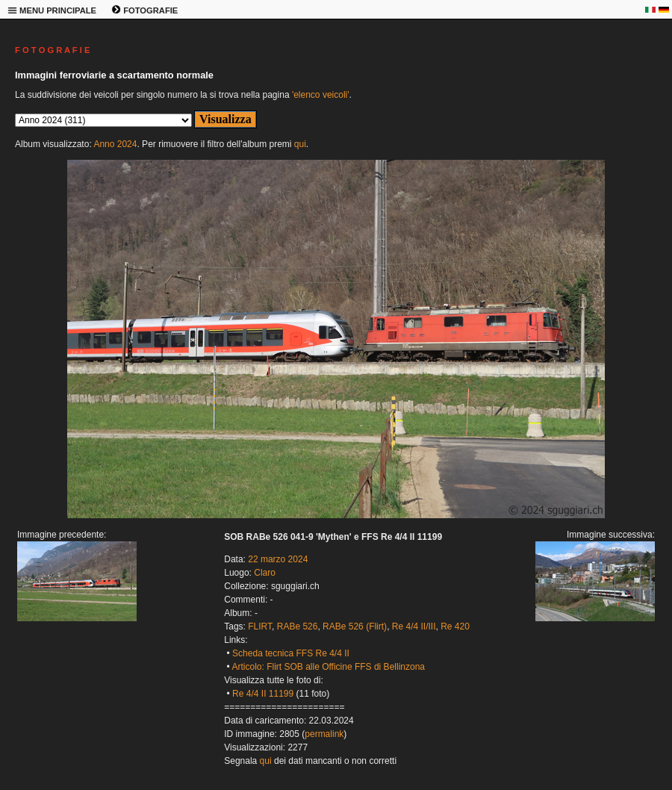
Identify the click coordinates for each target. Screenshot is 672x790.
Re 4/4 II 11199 (263, 694)
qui (300, 144)
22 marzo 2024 (278, 559)
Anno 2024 (115, 144)
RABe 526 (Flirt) (355, 626)
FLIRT (260, 626)
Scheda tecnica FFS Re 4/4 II (291, 653)
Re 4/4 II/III (414, 626)
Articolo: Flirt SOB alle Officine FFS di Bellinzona (328, 667)
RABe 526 (298, 626)
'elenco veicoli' (321, 95)
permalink (324, 734)
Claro (265, 573)
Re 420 (455, 626)
